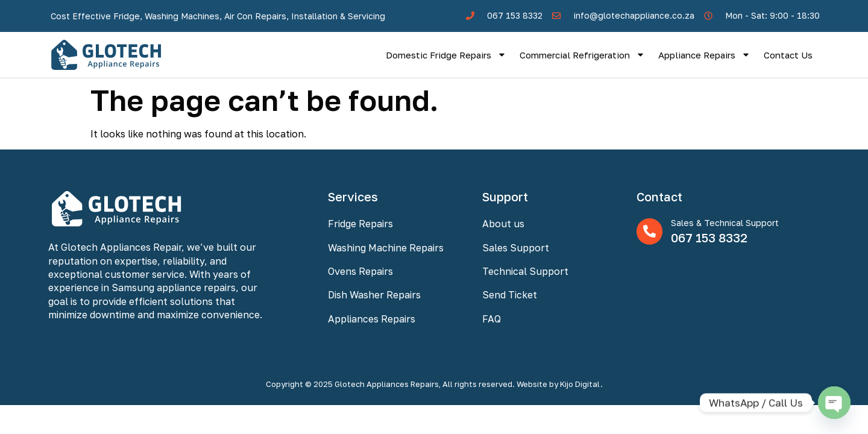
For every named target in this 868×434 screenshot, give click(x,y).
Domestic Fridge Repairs (446, 55)
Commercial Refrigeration (582, 55)
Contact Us (788, 55)
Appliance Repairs (704, 55)
